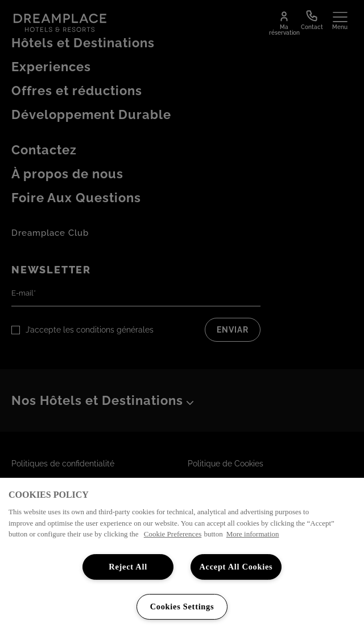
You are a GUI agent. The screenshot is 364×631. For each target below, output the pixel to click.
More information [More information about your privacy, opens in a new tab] (253, 534)
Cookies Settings (182, 607)
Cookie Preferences (173, 534)
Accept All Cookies (236, 567)
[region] (182, 554)
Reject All (128, 567)
